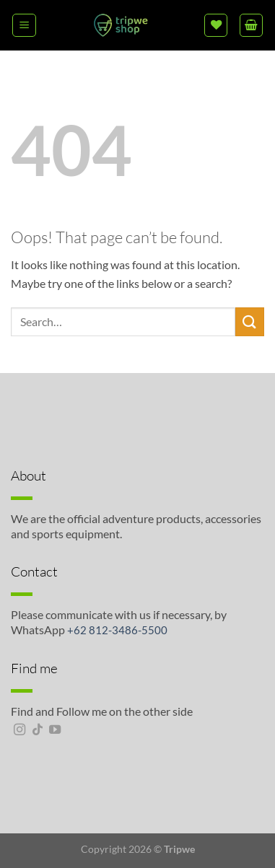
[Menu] (24, 25)
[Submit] (250, 321)
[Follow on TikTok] (38, 730)
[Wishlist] (216, 25)
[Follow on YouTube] (55, 730)
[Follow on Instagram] (19, 730)
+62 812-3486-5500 (117, 630)
